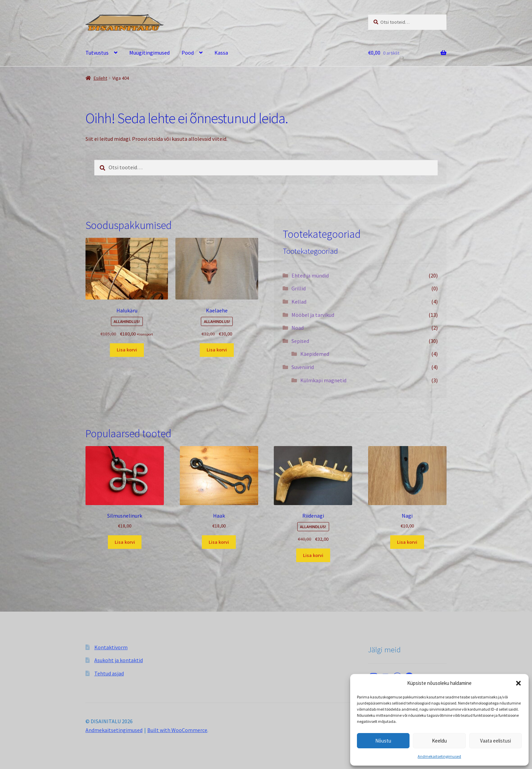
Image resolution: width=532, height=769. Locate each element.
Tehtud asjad (109, 673)
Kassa (221, 53)
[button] (518, 683)
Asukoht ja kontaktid (119, 660)
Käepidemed (315, 354)
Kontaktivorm (111, 647)
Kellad (299, 302)
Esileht (100, 78)
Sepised (300, 341)
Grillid (299, 288)
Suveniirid (303, 367)
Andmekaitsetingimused (439, 756)
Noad (298, 328)
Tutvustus (97, 53)
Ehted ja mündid (310, 275)
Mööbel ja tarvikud (313, 315)
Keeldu (439, 741)
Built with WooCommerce (177, 730)
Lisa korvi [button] (127, 350)
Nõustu (383, 741)
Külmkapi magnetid (323, 380)
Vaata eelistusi (496, 741)
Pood (188, 53)
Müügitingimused (149, 53)
